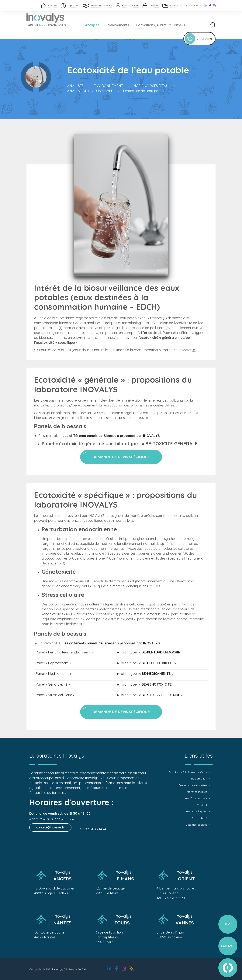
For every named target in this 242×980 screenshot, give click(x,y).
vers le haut (228, 968)
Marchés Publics (197, 792)
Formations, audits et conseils (162, 25)
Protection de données (193, 785)
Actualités (176, 5)
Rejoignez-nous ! (102, 5)
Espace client (130, 5)
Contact (202, 805)
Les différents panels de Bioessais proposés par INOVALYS (111, 436)
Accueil (52, 5)
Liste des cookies (196, 825)
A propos (73, 5)
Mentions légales (197, 812)
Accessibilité (199, 818)
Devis (228, 924)
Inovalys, (58, 969)
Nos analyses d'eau (151, 86)
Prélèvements (119, 25)
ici (194, 350)
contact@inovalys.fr (50, 828)
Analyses (93, 25)
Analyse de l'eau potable (90, 91)
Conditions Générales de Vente (188, 772)
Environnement (108, 86)
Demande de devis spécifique (121, 457)
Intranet (154, 5)
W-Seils (83, 969)
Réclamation (199, 779)
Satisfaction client (196, 798)
